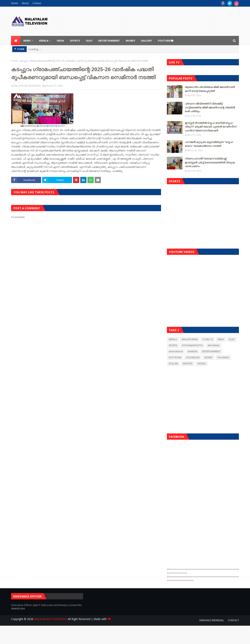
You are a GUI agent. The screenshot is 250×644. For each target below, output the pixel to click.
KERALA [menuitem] (44, 41)
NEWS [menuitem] (27, 41)
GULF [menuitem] (89, 41)
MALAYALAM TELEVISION (27, 86)
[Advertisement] (203, 215)
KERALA (173, 339)
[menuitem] (16, 41)
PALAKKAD (223, 357)
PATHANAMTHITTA (192, 345)
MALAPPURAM (190, 339)
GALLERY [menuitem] (146, 41)
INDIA (221, 339)
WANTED (188, 364)
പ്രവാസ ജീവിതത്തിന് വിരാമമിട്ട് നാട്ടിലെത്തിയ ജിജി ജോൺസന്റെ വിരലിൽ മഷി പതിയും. (210, 107)
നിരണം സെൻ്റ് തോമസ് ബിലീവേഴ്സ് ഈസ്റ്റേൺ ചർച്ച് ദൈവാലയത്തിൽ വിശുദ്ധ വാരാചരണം (210, 162)
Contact (37, 3)
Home (15, 3)
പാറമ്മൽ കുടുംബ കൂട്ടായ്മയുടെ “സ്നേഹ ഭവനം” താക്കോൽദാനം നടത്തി (209, 144)
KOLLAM (173, 364)
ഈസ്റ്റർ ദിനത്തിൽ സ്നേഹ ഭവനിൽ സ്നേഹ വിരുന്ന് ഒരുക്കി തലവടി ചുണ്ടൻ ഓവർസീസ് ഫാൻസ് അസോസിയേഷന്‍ (211, 127)
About (25, 3)
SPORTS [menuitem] (75, 41)
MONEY (209, 357)
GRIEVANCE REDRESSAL (212, 620)
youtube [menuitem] (165, 41)
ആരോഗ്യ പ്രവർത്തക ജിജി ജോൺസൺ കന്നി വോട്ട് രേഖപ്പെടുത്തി (210, 89)
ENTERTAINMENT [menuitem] (109, 41)
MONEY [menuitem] (130, 41)
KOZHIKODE (193, 357)
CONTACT (233, 620)
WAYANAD (214, 345)
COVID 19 (208, 339)
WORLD (202, 364)
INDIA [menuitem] (60, 41)
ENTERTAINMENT (211, 351)
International (176, 351)
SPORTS (173, 345)
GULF (232, 339)
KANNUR (192, 351)
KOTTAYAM (175, 357)
